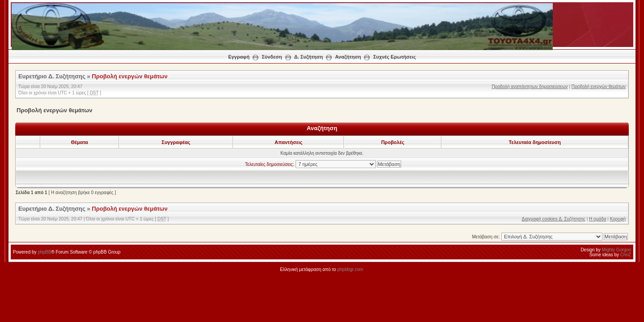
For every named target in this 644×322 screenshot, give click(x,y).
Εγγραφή (239, 57)
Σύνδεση (272, 57)
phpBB (44, 252)
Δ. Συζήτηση (309, 57)
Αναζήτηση (348, 57)
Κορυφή (618, 219)
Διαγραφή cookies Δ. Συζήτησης (554, 219)
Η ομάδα (597, 219)
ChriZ (626, 255)
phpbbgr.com (350, 269)
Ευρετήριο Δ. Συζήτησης (52, 76)
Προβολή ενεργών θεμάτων (130, 76)
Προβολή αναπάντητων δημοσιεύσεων (530, 87)
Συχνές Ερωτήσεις (394, 57)
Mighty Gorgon (617, 250)
